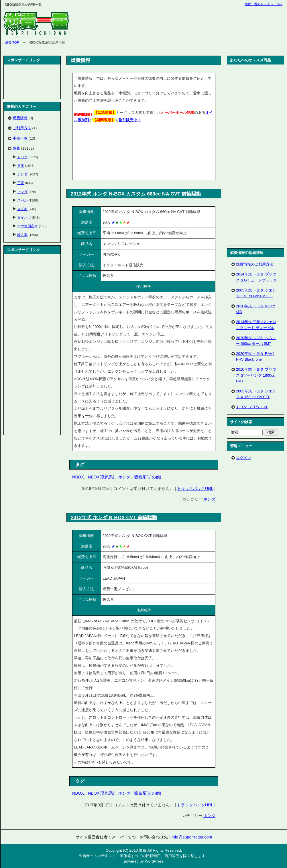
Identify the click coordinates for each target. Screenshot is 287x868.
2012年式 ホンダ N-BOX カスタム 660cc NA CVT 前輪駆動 (136, 194)
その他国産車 (27, 226)
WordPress (154, 861)
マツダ (22, 192)
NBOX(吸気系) (101, 477)
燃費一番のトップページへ (264, 4)
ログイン (243, 458)
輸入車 (22, 235)
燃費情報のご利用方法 (255, 264)
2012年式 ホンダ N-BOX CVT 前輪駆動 (114, 517)
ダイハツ (24, 217)
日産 (21, 166)
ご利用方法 (22, 128)
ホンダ (124, 477)
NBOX (78, 477)
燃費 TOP (12, 42)
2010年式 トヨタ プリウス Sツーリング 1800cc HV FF (256, 375)
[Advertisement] (102, 153)
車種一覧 (20, 138)
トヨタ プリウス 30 (252, 407)
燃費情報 (20, 118)
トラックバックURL (195, 488)
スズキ (22, 209)
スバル (22, 200)
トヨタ (22, 157)
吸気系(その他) (148, 477)
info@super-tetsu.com (192, 837)
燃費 (16, 148)
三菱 (21, 183)
